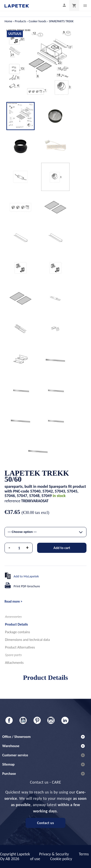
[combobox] (45, 532)
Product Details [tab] (16, 624)
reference (12, 501)
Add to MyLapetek (26, 576)
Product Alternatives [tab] (20, 647)
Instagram (51, 720)
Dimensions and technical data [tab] (27, 640)
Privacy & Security (54, 854)
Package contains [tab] (17, 632)
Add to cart (62, 548)
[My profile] (64, 5)
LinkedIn (65, 720)
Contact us (46, 823)
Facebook (9, 720)
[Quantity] (19, 548)
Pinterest (37, 720)
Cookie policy (61, 859)
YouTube (23, 720)
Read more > (13, 601)
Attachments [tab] (14, 663)
